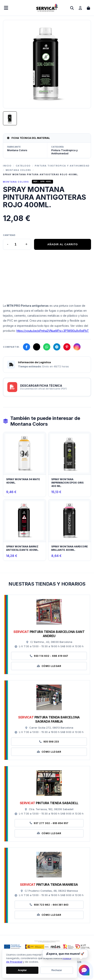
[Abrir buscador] (72, 8)
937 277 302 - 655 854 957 (49, 824)
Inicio (7, 166)
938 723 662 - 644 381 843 (49, 905)
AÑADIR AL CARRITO (63, 245)
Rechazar (57, 970)
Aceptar (22, 970)
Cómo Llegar (49, 667)
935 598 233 (49, 742)
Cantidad (9, 236)
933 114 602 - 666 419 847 (49, 656)
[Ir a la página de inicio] (47, 10)
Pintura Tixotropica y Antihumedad (62, 166)
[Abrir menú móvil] (6, 8)
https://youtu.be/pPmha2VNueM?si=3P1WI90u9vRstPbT (53, 331)
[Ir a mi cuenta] (80, 8)
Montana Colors (18, 170)
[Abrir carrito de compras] (88, 8)
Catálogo (23, 166)
